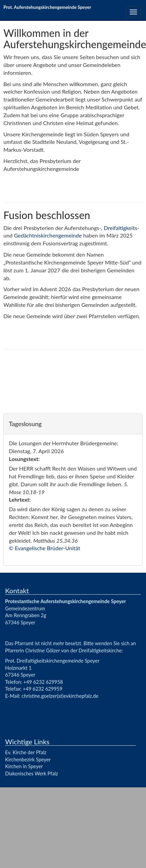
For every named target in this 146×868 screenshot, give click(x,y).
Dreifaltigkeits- (121, 228)
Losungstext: (24, 459)
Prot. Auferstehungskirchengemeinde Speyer (47, 7)
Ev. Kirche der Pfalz (26, 752)
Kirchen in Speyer (24, 766)
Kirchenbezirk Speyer (28, 759)
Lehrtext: (20, 499)
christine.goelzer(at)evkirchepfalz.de (60, 696)
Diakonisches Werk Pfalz (32, 774)
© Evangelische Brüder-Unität (45, 548)
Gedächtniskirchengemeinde (48, 235)
